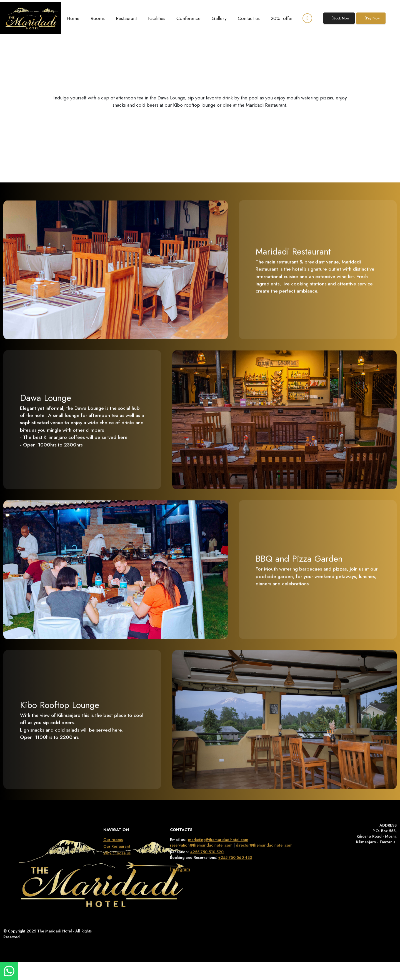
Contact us (249, 18)
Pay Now (372, 18)
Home (73, 18)
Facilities (157, 18)
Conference (188, 18)
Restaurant (126, 18)
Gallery (219, 18)
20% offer (282, 18)
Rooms (98, 18)
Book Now (340, 18)
